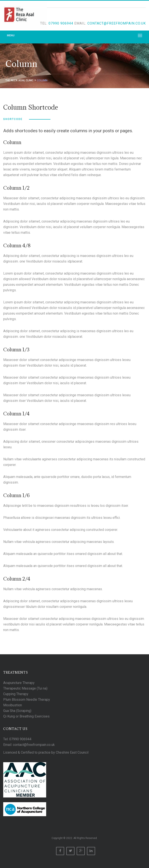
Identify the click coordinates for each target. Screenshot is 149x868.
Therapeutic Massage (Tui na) (25, 688)
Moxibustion (13, 705)
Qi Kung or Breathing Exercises (26, 716)
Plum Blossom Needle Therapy (27, 700)
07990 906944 (61, 23)
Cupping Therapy (16, 694)
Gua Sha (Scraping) (17, 711)
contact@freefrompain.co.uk (117, 23)
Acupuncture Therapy (19, 683)
